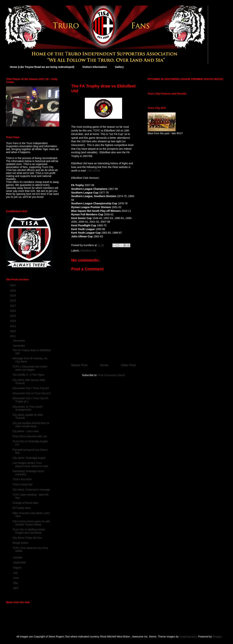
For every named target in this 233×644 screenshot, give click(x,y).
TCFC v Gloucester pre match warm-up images (30, 368)
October (18, 557)
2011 (13, 336)
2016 (13, 311)
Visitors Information (95, 67)
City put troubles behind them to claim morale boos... (31, 425)
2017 (13, 306)
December (19, 341)
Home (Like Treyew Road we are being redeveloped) (42, 67)
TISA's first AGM (22, 479)
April (16, 588)
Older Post (128, 365)
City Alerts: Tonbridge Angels (29, 458)
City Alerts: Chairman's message (31, 490)
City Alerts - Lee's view (26, 431)
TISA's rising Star (23, 484)
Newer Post (79, 365)
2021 (13, 285)
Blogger (217, 637)
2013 (13, 326)
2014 (13, 321)
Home (104, 365)
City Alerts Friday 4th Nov (27, 538)
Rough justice (20, 543)
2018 (13, 301)
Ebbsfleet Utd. (89, 251)
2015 (13, 316)
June (16, 578)
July (16, 573)
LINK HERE (93, 171)
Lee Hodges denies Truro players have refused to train (30, 465)
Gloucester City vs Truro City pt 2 (32, 393)
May (16, 583)
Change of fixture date (25, 503)
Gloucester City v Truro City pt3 (31, 388)
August (17, 568)
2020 (13, 290)
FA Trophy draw (22, 508)
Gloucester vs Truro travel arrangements (27, 408)
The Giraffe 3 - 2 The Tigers (28, 375)
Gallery (119, 67)
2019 (13, 296)
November (19, 346)
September (20, 563)
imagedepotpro (188, 637)
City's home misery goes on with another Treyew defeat (31, 523)
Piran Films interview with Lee (30, 436)
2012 (13, 331)
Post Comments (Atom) (111, 375)
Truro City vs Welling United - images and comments (29, 531)
